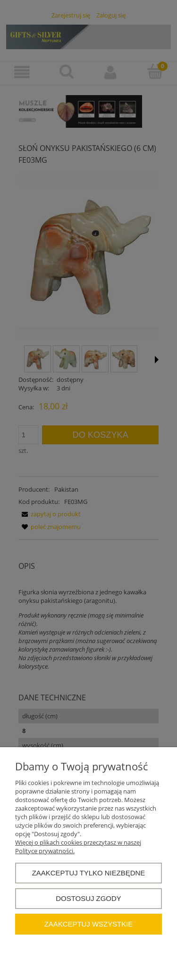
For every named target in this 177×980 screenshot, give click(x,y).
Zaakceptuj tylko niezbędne (89, 873)
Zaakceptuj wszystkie (89, 924)
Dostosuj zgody (88, 898)
